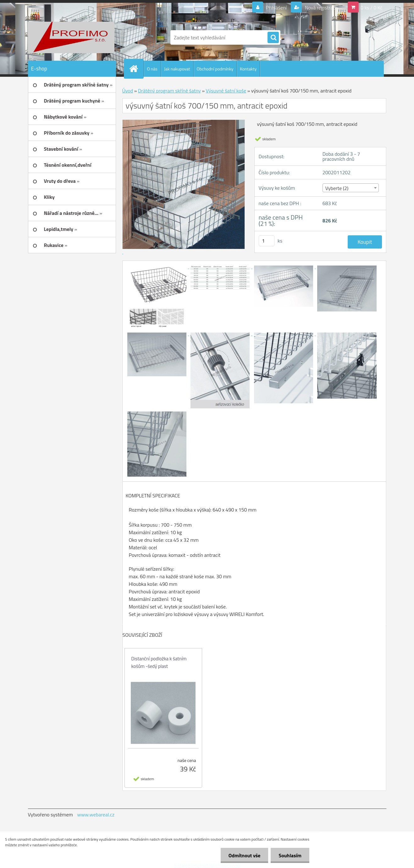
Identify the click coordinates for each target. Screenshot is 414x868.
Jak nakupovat (177, 69)
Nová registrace (321, 8)
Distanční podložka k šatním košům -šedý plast (159, 662)
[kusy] (267, 241)
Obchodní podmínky (215, 69)
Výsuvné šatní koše (226, 91)
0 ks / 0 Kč (372, 8)
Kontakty (248, 69)
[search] (273, 38)
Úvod (128, 91)
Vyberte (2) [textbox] (337, 188)
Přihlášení (276, 8)
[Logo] (71, 37)
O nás (152, 69)
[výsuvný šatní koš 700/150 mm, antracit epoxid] (157, 266)
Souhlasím (290, 855)
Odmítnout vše (245, 855)
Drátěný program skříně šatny (169, 91)
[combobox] (351, 188)
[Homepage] (136, 69)
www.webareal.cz (96, 815)
